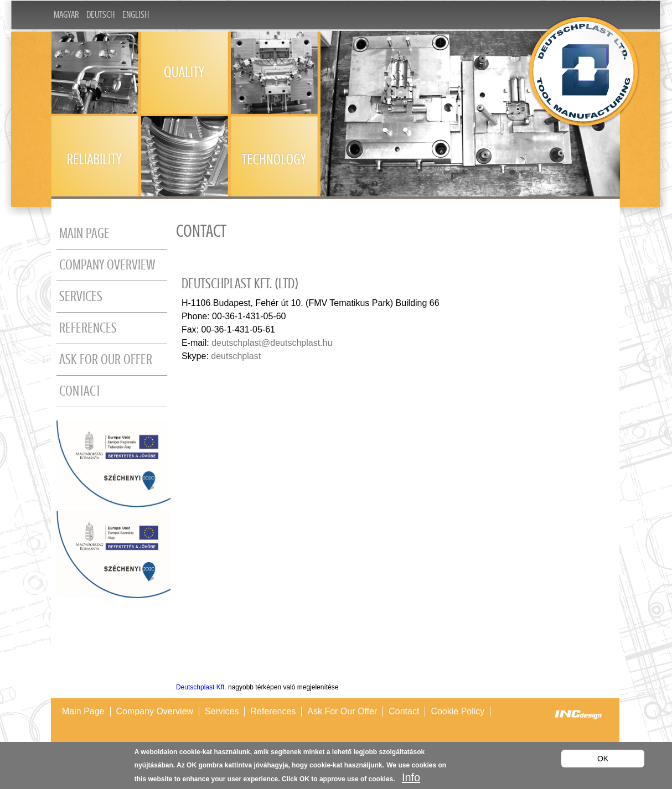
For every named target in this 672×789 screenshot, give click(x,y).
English (136, 15)
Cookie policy (458, 711)
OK (603, 759)
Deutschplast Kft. (201, 687)
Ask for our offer (106, 360)
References (88, 328)
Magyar (66, 15)
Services (81, 297)
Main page (84, 233)
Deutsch (100, 15)
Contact (80, 391)
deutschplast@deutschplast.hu (272, 343)
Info (411, 777)
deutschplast (236, 356)
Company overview (107, 265)
